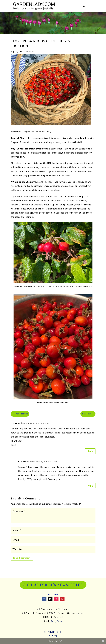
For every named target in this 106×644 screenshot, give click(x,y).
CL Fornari (24, 461)
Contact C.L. (53, 632)
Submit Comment (22, 558)
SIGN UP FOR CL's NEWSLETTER (53, 585)
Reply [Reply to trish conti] (90, 451)
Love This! (30, 51)
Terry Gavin (57, 621)
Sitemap (53, 635)
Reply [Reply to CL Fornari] (90, 485)
